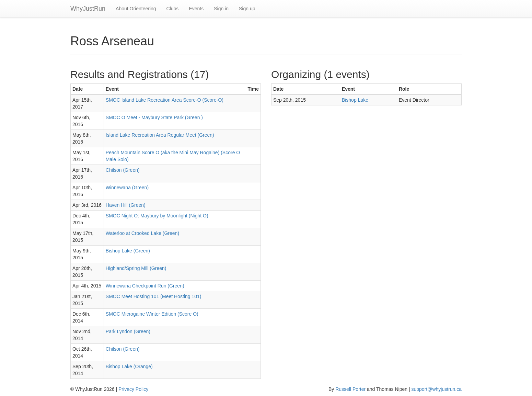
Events (196, 9)
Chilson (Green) (123, 170)
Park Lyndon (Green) (128, 331)
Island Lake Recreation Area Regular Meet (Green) (160, 135)
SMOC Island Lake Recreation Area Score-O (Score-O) (165, 100)
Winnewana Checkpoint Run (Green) (145, 286)
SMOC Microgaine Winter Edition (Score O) (152, 314)
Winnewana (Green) (127, 188)
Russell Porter (350, 389)
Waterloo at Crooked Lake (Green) (142, 233)
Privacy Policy (133, 389)
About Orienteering (136, 9)
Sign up (247, 9)
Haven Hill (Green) (126, 205)
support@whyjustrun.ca (436, 389)
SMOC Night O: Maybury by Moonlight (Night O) (157, 216)
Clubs (173, 9)
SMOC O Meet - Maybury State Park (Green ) (154, 117)
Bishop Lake (355, 100)
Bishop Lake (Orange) (129, 366)
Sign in (221, 9)
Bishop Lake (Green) (128, 251)
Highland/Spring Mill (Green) (136, 268)
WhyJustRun (88, 9)
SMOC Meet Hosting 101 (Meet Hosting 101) (154, 296)
